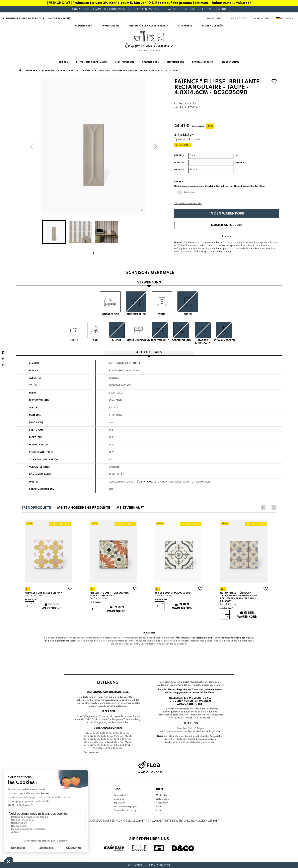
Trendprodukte (36, 508)
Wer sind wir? (121, 795)
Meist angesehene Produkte (84, 508)
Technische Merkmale (188, 204)
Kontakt (160, 810)
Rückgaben (162, 803)
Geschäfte (119, 799)
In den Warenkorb (227, 214)
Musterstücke (163, 795)
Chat (137, 644)
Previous (269, 508)
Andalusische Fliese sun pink (43, 593)
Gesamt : (180, 170)
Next (274, 508)
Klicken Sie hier (208, 821)
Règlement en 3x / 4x (149, 772)
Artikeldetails (149, 353)
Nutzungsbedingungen (125, 806)
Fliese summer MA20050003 (173, 593)
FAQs (159, 806)
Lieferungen (162, 799)
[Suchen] (60, 19)
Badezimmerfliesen (42, 489)
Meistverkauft (130, 508)
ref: (177, 108)
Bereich (179, 156)
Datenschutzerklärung (125, 810)
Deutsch (285, 19)
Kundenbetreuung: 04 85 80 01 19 (23, 19)
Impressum (119, 803)
